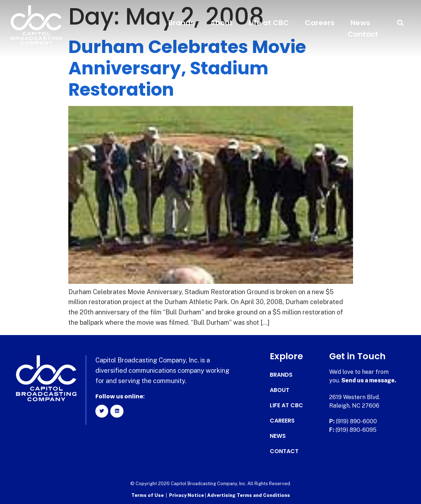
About (222, 23)
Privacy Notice (187, 495)
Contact (363, 34)
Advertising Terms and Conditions (249, 495)
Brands (181, 23)
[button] (401, 23)
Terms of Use (148, 495)
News (360, 23)
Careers (320, 23)
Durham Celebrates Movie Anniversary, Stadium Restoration (187, 68)
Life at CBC (269, 23)
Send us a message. (369, 380)
